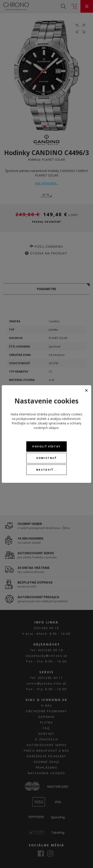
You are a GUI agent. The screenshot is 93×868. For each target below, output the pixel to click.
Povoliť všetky (46, 446)
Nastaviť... (46, 470)
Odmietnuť (46, 458)
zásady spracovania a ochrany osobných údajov (58, 425)
